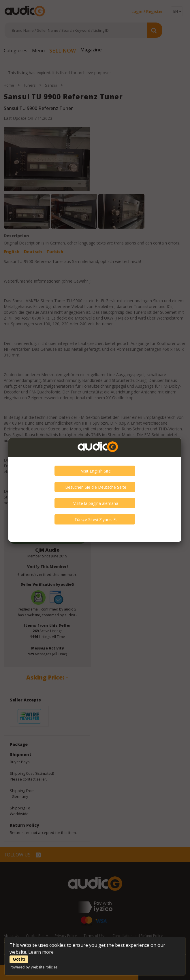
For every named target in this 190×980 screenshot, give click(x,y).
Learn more (41, 952)
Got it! (19, 959)
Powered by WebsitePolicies (33, 967)
